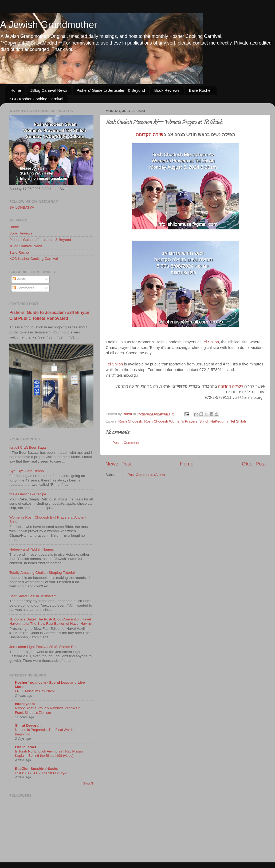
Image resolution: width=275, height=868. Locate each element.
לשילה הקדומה (231, 386)
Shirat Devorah (28, 725)
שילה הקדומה (150, 135)
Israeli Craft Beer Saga (28, 447)
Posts (19, 279)
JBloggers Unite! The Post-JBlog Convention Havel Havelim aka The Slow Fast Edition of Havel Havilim (51, 621)
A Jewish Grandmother (49, 25)
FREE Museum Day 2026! (35, 691)
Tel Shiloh (210, 342)
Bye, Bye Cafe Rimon (27, 471)
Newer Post (119, 464)
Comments (23, 288)
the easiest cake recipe (28, 494)
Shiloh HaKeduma (214, 421)
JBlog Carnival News (49, 90)
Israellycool (25, 704)
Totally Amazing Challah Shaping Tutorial (42, 573)
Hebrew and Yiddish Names (32, 549)
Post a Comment (126, 443)
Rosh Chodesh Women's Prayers (171, 421)
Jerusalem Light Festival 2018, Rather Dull (43, 647)
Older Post (254, 464)
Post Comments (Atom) (146, 475)
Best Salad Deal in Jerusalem (33, 596)
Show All (88, 784)
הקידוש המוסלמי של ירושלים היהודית (41, 773)
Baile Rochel (19, 252)
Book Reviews (167, 90)
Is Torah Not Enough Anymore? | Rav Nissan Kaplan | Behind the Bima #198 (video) (49, 754)
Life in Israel (25, 747)
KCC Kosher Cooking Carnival (36, 99)
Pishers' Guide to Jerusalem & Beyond (111, 90)
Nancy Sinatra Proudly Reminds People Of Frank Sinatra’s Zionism (47, 710)
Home (16, 90)
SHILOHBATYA (22, 207)
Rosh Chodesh (130, 421)
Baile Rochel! (201, 90)
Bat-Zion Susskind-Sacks (37, 769)
